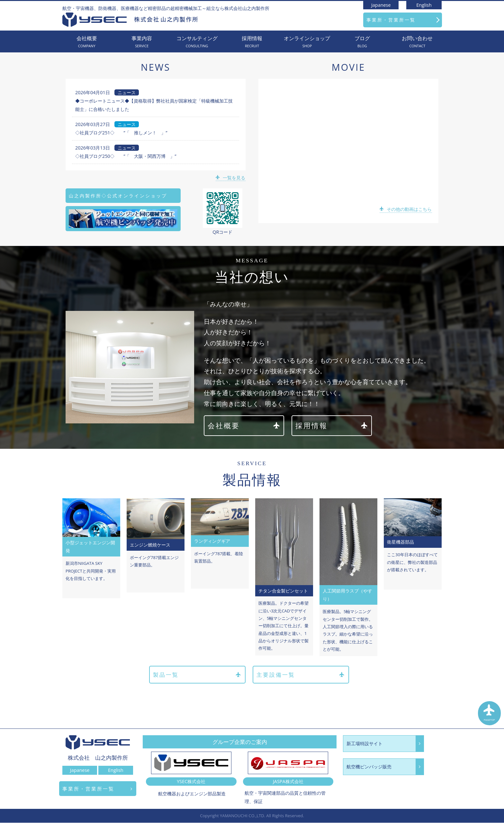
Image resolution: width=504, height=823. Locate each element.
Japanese (381, 5)
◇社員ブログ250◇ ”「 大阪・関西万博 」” (126, 156)
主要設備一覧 (301, 675)
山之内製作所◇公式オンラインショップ (118, 196)
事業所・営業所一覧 (391, 20)
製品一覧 (197, 675)
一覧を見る (231, 178)
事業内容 (142, 42)
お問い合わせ (417, 42)
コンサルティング (197, 42)
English (424, 5)
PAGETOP (490, 714)
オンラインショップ (307, 42)
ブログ (362, 42)
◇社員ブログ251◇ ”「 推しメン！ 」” (121, 133)
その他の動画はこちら (406, 209)
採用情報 (252, 42)
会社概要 (87, 42)
